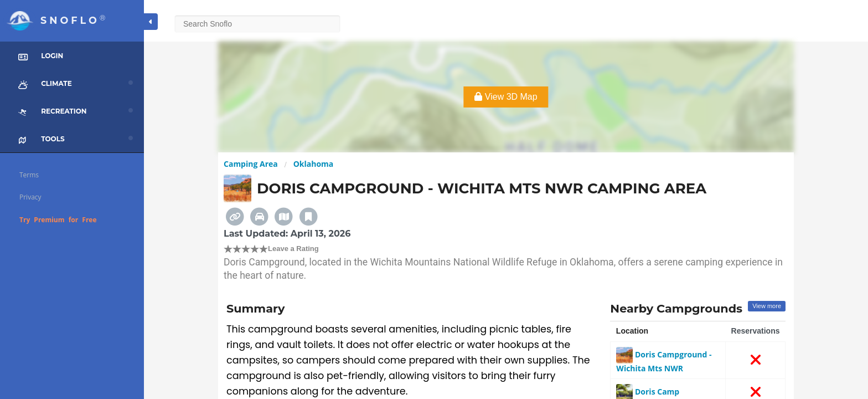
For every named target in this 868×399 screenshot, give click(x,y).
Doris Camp (648, 392)
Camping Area (251, 164)
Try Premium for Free (58, 220)
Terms (29, 175)
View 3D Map (506, 97)
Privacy (30, 197)
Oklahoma (314, 164)
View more (767, 306)
